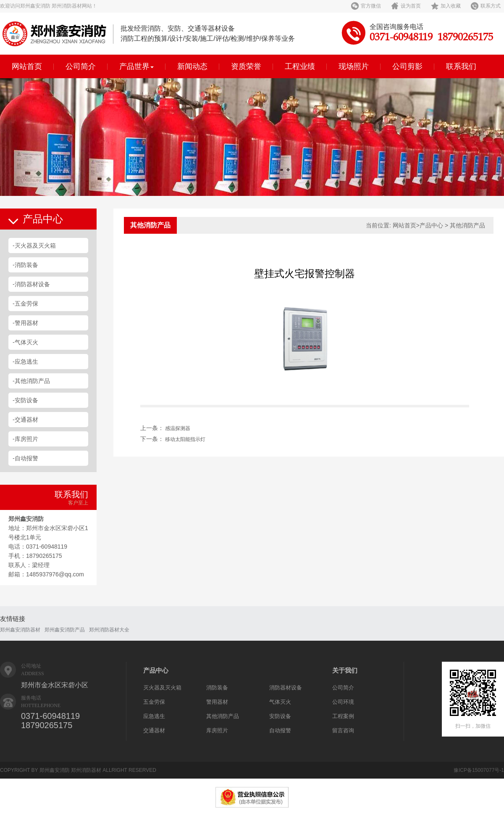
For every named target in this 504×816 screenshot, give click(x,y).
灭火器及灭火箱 (162, 688)
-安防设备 (25, 400)
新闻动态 (192, 66)
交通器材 (154, 730)
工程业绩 (300, 66)
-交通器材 (25, 420)
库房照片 (217, 730)
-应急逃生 (25, 362)
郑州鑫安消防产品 (65, 630)
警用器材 (217, 702)
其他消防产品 (223, 716)
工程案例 (343, 716)
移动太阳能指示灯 (185, 439)
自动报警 (280, 730)
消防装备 (217, 688)
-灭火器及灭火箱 (34, 246)
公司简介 (81, 66)
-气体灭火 (25, 342)
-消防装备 (25, 265)
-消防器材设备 (31, 284)
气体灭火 (280, 702)
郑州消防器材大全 (109, 630)
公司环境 (343, 702)
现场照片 (354, 66)
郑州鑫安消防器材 (20, 630)
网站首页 (27, 66)
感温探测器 (178, 428)
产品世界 (136, 66)
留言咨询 (343, 730)
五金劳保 (154, 702)
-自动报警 (25, 458)
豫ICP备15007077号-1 (479, 770)
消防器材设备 (286, 688)
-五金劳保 (25, 304)
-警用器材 (25, 323)
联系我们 (461, 66)
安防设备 (280, 716)
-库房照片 (25, 439)
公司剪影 (407, 66)
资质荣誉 (246, 66)
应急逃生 (154, 716)
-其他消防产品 (31, 381)
